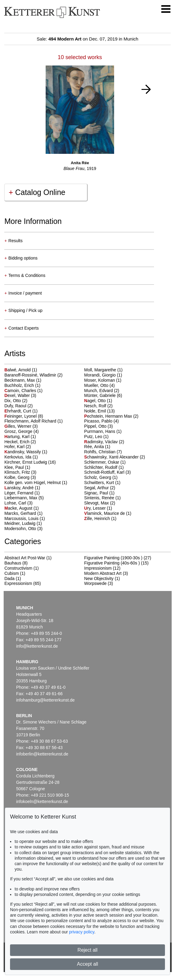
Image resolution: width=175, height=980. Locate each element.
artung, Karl (17, 437)
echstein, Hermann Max (109, 416)
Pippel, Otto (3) (99, 426)
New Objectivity (99, 578)
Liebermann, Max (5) (24, 498)
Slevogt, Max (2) (100, 503)
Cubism (11, 573)
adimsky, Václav (102, 442)
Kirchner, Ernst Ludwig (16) (30, 462)
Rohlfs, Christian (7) (103, 452)
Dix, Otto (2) (16, 401)
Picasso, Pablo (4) (102, 421)
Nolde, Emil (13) (100, 411)
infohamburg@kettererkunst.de (45, 700)
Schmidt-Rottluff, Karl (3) (108, 472)
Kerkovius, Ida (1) (21, 457)
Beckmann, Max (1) (23, 380)
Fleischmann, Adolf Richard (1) (33, 421)
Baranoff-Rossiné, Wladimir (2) (33, 375)
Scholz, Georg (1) (101, 477)
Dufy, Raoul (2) (18, 406)
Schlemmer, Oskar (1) (105, 462)
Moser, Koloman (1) (103, 380)
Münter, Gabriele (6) (103, 395)
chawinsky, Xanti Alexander (112, 457)
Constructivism (18, 568)
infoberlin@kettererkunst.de (42, 754)
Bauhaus (13, 563)
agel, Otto (96, 401)
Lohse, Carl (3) (18, 503)
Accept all (87, 964)
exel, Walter (17, 395)
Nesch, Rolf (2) (98, 406)
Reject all (88, 950)
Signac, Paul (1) (100, 493)
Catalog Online (37, 192)
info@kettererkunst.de (37, 646)
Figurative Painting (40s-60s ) (112, 563)
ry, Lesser (96, 508)
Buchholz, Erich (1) (22, 385)
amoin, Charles (21, 391)
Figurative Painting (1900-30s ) (113, 558)
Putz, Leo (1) (96, 437)
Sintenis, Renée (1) (103, 498)
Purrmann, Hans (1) (103, 431)
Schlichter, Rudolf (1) (104, 467)
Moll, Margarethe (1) (103, 370)
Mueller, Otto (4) (100, 385)
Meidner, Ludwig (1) (23, 523)
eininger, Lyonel (21, 416)
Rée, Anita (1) (97, 447)
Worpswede (96, 583)
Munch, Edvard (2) (102, 391)
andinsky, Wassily (23, 452)
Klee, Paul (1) (17, 467)
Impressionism (98, 568)
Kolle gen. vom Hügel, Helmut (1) (36, 483)
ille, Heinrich (98, 518)
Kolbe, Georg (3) (20, 477)
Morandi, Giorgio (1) (103, 375)
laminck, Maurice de (105, 513)
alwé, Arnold (18, 370)
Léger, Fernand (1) (22, 493)
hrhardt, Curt (18, 411)
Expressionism (18, 583)
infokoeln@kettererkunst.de (42, 801)
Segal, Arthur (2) (100, 488)
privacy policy (82, 932)
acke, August (19, 508)
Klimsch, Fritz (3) (20, 472)
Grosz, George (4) (21, 431)
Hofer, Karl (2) (17, 447)
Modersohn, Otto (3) (23, 529)
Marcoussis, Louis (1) (24, 518)
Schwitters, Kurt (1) (102, 483)
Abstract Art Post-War (25, 558)
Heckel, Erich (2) (20, 442)
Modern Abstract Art (103, 573)
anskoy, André (19, 488)
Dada (9, 578)
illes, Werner (18, 426)
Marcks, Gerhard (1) (23, 513)
